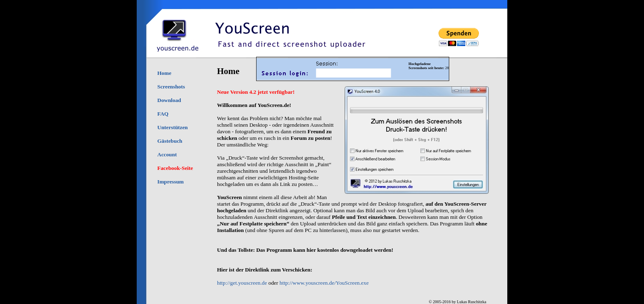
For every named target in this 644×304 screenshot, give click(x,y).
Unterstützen (173, 127)
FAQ (163, 114)
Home (164, 73)
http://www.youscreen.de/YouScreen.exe (324, 283)
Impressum (170, 182)
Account (167, 154)
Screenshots (171, 87)
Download (169, 100)
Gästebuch (170, 141)
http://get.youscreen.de (242, 283)
